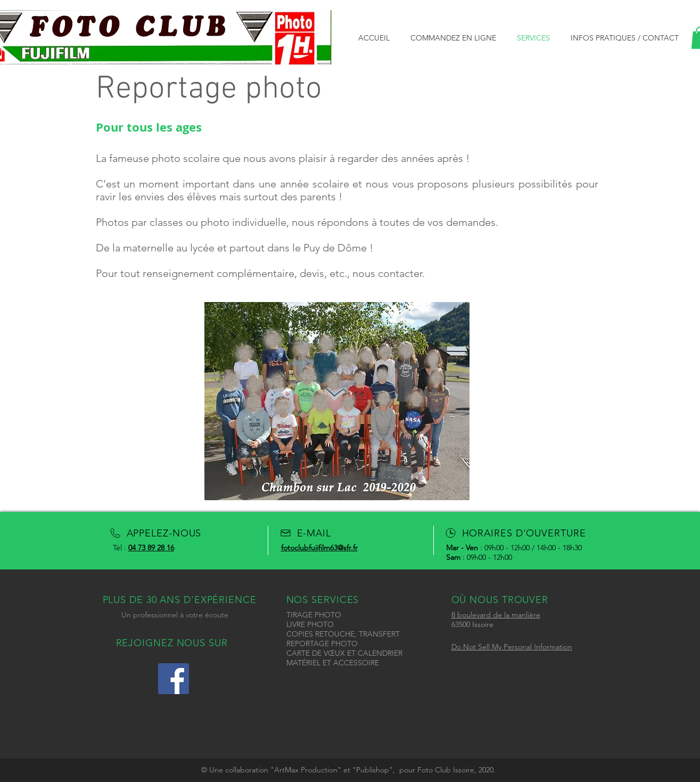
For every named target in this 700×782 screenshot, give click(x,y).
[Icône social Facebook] (174, 679)
